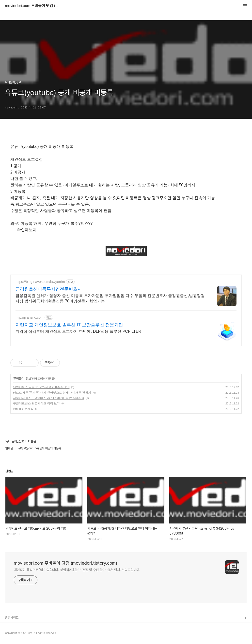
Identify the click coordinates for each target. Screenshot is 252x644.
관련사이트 (12, 618)
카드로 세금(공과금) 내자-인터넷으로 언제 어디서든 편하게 (52, 393)
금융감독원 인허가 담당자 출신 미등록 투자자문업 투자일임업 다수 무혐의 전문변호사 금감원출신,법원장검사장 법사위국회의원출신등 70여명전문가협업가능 (110, 298)
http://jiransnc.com (30, 317)
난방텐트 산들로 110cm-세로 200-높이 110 (41, 387)
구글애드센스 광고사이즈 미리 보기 (36, 403)
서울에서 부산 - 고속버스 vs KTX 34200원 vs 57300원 (49, 398)
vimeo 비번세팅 (23, 409)
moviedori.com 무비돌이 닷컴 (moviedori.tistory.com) (32, 6)
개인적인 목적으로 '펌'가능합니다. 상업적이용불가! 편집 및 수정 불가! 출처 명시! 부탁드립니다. (77, 570)
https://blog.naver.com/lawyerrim (40, 282)
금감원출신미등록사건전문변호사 (49, 289)
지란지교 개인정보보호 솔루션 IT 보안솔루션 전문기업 (69, 325)
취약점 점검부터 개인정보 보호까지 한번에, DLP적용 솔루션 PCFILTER (78, 331)
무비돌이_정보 (22, 379)
